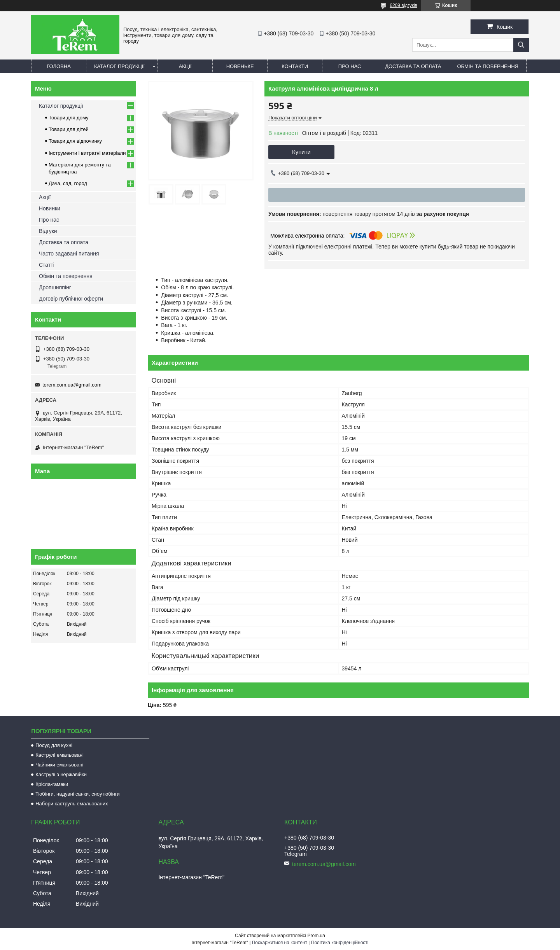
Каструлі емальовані (59, 755)
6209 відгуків (403, 5)
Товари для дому (68, 118)
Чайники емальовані (59, 765)
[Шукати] (521, 45)
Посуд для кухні (54, 745)
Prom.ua (316, 936)
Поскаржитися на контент (280, 943)
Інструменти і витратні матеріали (87, 153)
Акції (185, 66)
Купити (301, 152)
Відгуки (48, 231)
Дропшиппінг (55, 287)
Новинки (50, 208)
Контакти (295, 66)
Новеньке (240, 66)
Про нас (350, 66)
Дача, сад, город (68, 183)
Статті (47, 265)
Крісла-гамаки (52, 784)
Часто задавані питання (69, 254)
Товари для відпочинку (75, 141)
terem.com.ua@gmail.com (72, 385)
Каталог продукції (119, 66)
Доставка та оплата (413, 66)
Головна (59, 66)
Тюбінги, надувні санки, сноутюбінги (78, 794)
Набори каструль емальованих (72, 804)
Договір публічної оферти (71, 299)
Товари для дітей (69, 129)
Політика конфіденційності (340, 943)
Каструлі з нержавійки (61, 774)
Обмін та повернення (488, 66)
